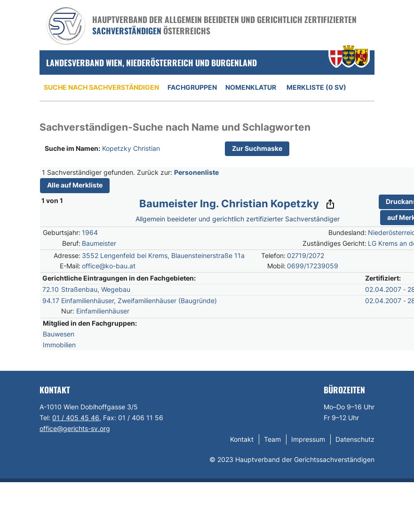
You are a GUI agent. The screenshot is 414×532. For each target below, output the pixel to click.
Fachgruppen (192, 87)
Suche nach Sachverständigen (101, 87)
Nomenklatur (251, 87)
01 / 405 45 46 (76, 418)
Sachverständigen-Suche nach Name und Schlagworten (175, 127)
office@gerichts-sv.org (75, 428)
